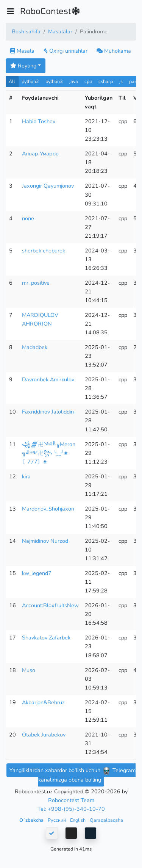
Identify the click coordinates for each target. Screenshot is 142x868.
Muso (29, 670)
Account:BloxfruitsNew (50, 605)
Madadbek (35, 347)
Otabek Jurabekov (44, 735)
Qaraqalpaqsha (106, 820)
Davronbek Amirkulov (48, 379)
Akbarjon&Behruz (43, 702)
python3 (54, 81)
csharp (106, 81)
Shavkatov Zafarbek (46, 638)
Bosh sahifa (26, 31)
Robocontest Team (71, 800)
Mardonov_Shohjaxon (48, 509)
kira (26, 476)
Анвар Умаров (40, 154)
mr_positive (36, 283)
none (28, 218)
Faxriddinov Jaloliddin (48, 412)
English (78, 820)
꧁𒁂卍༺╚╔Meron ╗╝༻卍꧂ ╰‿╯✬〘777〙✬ (49, 453)
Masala (22, 51)
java (74, 81)
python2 (30, 81)
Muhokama (114, 51)
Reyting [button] (23, 66)
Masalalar (60, 31)
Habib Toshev (39, 121)
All (12, 81)
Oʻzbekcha (32, 820)
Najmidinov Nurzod (45, 541)
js (122, 81)
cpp (88, 81)
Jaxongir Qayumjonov (48, 186)
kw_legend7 (37, 573)
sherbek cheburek (44, 251)
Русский (57, 820)
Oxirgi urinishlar (66, 51)
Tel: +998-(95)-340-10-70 (71, 809)
